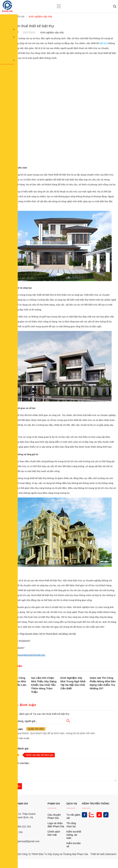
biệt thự (104, 43)
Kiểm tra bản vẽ (74, 845)
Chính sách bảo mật (54, 833)
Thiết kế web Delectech (103, 854)
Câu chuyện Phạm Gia (54, 816)
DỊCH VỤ (72, 804)
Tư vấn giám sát (73, 816)
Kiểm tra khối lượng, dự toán (74, 835)
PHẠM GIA (54, 804)
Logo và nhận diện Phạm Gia (56, 825)
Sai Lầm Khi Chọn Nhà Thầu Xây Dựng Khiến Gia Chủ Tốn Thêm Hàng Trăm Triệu (44, 685)
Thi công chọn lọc (71, 825)
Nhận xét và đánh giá (15, 748)
